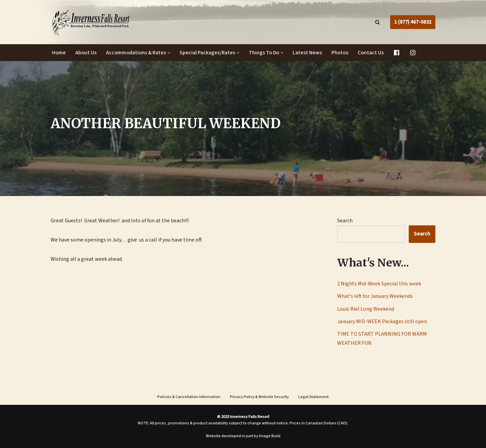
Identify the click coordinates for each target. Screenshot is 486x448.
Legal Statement (314, 397)
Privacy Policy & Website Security (259, 397)
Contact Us (371, 53)
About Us (86, 53)
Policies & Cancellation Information (189, 397)
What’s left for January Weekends (375, 296)
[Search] (377, 22)
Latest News (307, 53)
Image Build (270, 436)
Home (59, 53)
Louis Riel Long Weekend (366, 309)
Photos (340, 53)
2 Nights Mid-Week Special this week (379, 284)
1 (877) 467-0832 (413, 22)
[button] (169, 53)
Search (345, 221)
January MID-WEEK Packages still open (382, 321)
